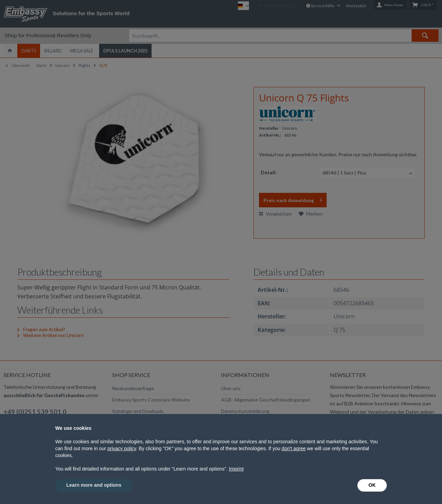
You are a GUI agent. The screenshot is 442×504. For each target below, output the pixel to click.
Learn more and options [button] (94, 485)
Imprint (236, 469)
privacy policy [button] (122, 448)
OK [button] (372, 485)
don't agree (294, 448)
